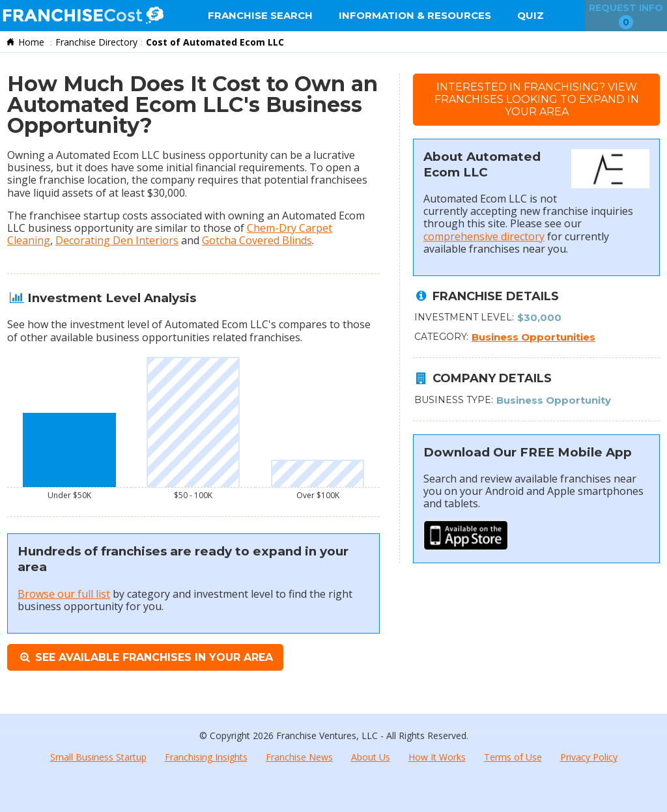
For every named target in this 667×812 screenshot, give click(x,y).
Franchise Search (260, 15)
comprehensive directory (484, 236)
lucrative (334, 155)
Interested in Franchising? (537, 99)
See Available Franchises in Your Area (145, 657)
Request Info (626, 16)
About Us (371, 757)
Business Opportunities (533, 337)
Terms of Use (513, 757)
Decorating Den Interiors (117, 240)
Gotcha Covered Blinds (257, 240)
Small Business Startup (98, 757)
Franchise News (299, 757)
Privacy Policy (589, 757)
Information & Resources (415, 15)
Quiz (531, 15)
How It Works (437, 757)
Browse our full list (64, 594)
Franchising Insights (206, 757)
